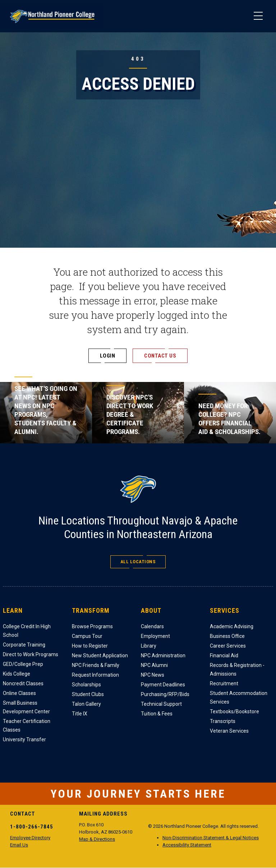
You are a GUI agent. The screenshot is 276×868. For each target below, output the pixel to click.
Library (149, 646)
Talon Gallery (86, 704)
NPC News (153, 675)
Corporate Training (24, 645)
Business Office (227, 636)
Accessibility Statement (187, 845)
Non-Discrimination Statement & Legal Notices (211, 838)
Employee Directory (30, 838)
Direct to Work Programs (31, 654)
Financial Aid (224, 655)
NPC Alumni (154, 665)
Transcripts (223, 721)
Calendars (152, 626)
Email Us (19, 845)
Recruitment (224, 683)
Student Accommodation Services (239, 697)
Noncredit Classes (23, 683)
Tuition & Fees (157, 714)
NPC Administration (163, 655)
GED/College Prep (23, 664)
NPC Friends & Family (96, 665)
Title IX (80, 714)
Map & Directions (97, 839)
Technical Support (161, 704)
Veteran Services (229, 731)
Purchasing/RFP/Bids (165, 694)
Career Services (228, 646)
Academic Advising (232, 626)
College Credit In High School (27, 631)
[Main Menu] (258, 16)
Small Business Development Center (26, 707)
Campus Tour (87, 636)
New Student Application (100, 655)
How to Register (90, 646)
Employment (155, 636)
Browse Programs (92, 626)
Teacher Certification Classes (27, 725)
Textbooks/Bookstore (234, 711)
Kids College (17, 674)
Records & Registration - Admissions (237, 669)
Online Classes (19, 693)
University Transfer (24, 739)
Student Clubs (88, 694)
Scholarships (86, 685)
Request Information (95, 675)
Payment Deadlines (163, 685)
